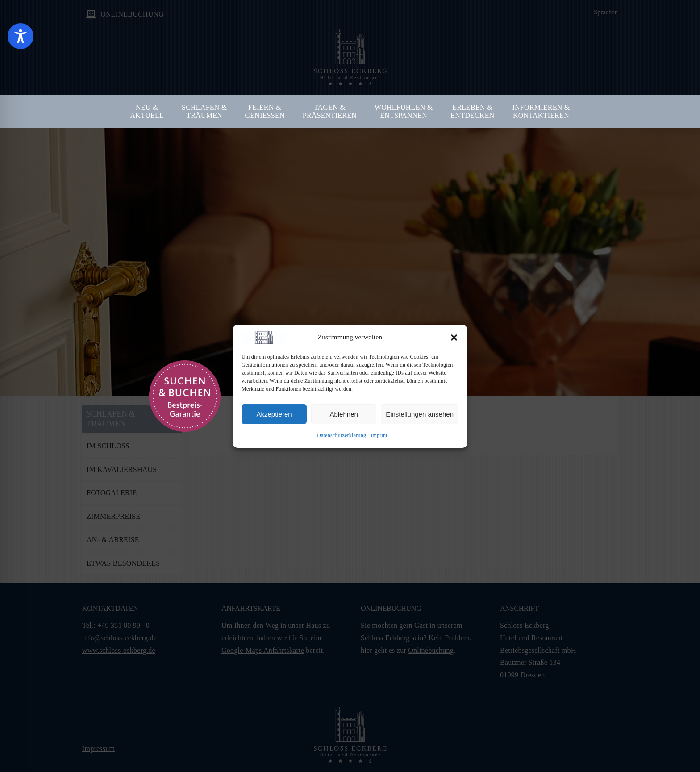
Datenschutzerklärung (342, 435)
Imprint (379, 435)
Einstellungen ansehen (420, 414)
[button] (454, 338)
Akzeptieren (274, 414)
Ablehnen (344, 414)
